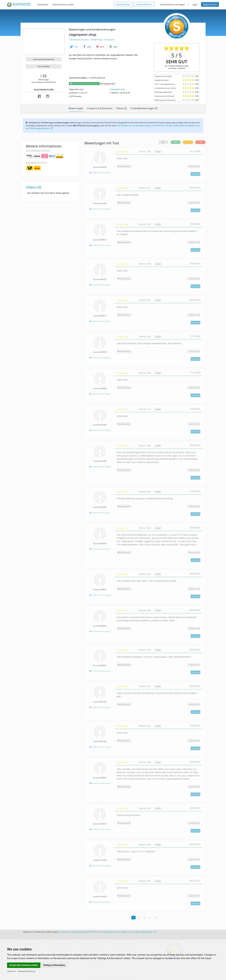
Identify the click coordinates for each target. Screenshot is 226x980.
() (194, 166)
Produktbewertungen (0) (144, 108)
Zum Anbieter (44, 66)
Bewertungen (76, 108)
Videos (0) (121, 108)
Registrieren (210, 4)
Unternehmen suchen (63, 4)
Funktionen (43, 4)
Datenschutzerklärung (27, 971)
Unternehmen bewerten (44, 59)
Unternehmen (144, 4)
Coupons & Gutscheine (100, 108)
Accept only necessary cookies (24, 965)
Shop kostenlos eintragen (172, 4)
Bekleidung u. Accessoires (102, 40)
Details (158, 152)
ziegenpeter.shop (118, 89)
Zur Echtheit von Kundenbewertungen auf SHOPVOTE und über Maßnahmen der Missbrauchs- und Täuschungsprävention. (107, 932)
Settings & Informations (54, 965)
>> (156, 918)
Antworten (195, 174)
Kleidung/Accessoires (79, 40)
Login (195, 4)
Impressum (11, 971)
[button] (75, 47)
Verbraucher (123, 4)
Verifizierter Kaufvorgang (100, 173)
